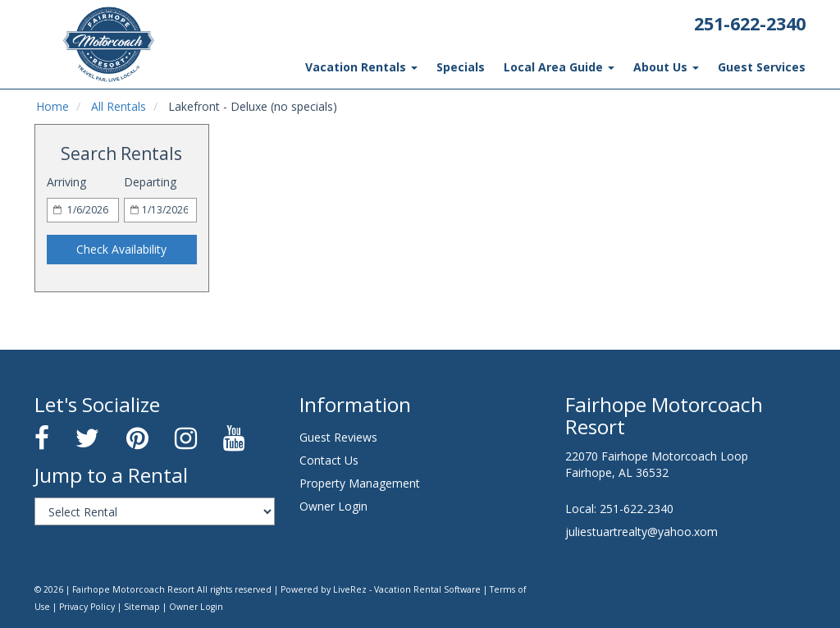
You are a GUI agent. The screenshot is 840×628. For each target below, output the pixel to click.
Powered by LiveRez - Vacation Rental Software (348, 589)
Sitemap (81, 607)
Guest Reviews (338, 438)
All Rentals (114, 107)
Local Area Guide (570, 67)
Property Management (356, 484)
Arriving (66, 182)
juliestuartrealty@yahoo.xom (638, 532)
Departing (149, 182)
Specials (475, 67)
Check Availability (122, 250)
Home (51, 107)
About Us (673, 67)
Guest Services (764, 67)
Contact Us (328, 461)
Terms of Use (472, 589)
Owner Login (332, 507)
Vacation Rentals (381, 67)
